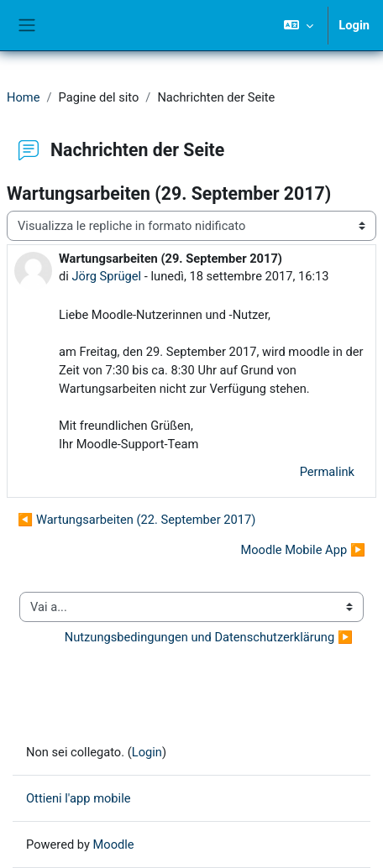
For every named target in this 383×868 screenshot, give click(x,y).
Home (23, 97)
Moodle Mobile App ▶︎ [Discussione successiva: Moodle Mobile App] (303, 550)
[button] (299, 25)
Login (354, 25)
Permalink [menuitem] (327, 472)
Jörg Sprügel (106, 276)
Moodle (114, 844)
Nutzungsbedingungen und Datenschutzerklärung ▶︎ (209, 637)
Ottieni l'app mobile (78, 798)
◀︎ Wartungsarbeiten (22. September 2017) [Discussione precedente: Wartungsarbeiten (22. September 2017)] (136, 520)
